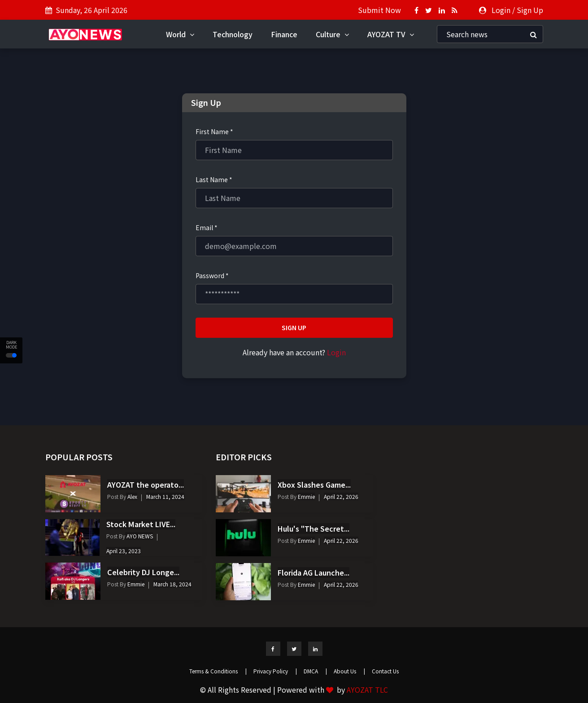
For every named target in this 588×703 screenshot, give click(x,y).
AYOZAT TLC (367, 690)
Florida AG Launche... (314, 572)
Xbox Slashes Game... (314, 485)
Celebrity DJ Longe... (143, 572)
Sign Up (530, 10)
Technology (233, 34)
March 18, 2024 (172, 584)
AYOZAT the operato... (146, 485)
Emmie (135, 584)
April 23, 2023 (124, 551)
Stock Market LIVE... (141, 524)
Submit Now (379, 10)
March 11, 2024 (165, 496)
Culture (332, 34)
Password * (212, 275)
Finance (284, 34)
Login (501, 10)
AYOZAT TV (391, 34)
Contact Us (385, 671)
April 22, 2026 (341, 496)
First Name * (214, 131)
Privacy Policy (275, 671)
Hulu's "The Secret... (314, 528)
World (180, 34)
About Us (349, 671)
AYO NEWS (139, 536)
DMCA (315, 671)
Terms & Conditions (218, 671)
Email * (207, 227)
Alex (132, 496)
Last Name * (214, 179)
